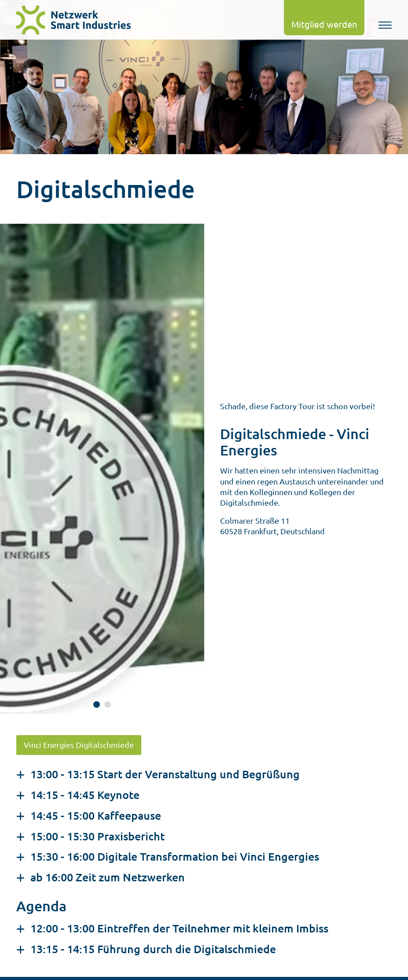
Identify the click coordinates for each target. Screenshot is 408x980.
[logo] (78, 20)
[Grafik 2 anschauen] (108, 704)
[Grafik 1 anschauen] (97, 704)
